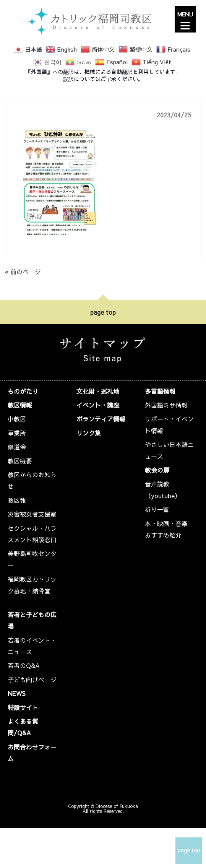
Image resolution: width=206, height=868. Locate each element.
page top (103, 312)
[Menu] (185, 19)
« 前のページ (23, 271)
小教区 (17, 419)
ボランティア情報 (101, 419)
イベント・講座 (98, 405)
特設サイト (23, 707)
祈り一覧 (157, 509)
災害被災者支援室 (32, 514)
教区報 (17, 500)
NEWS (17, 693)
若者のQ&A (24, 665)
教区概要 (20, 461)
